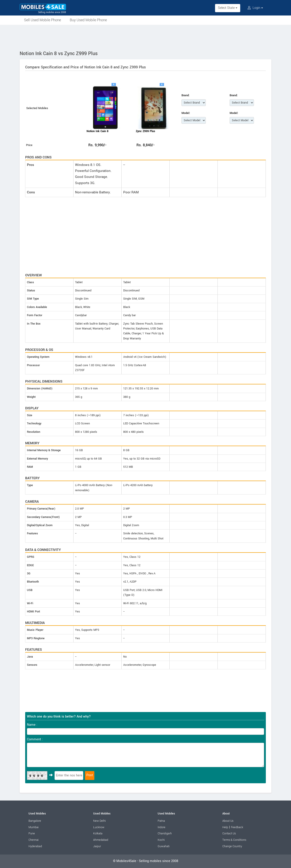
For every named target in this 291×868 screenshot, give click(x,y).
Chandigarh (165, 833)
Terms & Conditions (234, 840)
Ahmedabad (101, 840)
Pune (32, 833)
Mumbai (34, 827)
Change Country (232, 846)
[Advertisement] (145, 37)
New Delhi (99, 821)
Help (225, 827)
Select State (228, 8)
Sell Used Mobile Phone (43, 20)
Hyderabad (35, 846)
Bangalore (35, 821)
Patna (161, 821)
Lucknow (99, 827)
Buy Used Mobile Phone (88, 20)
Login (255, 8)
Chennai (34, 840)
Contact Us (229, 833)
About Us (228, 821)
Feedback (237, 827)
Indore (162, 827)
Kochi (161, 840)
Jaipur (97, 846)
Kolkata (98, 833)
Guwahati (164, 846)
